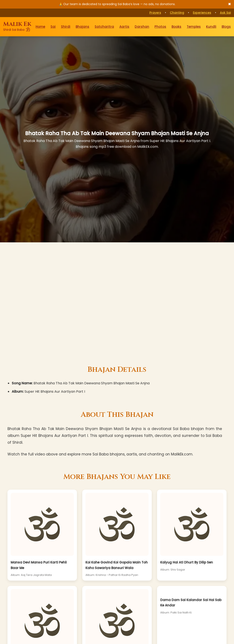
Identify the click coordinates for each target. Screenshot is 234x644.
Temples (194, 27)
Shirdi (66, 27)
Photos (160, 27)
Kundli (211, 27)
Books (176, 27)
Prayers (155, 13)
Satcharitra (104, 27)
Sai (53, 27)
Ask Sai (225, 13)
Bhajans (82, 27)
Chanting (177, 13)
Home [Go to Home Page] (40, 27)
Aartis (124, 27)
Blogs (226, 27)
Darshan (142, 27)
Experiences (202, 13)
